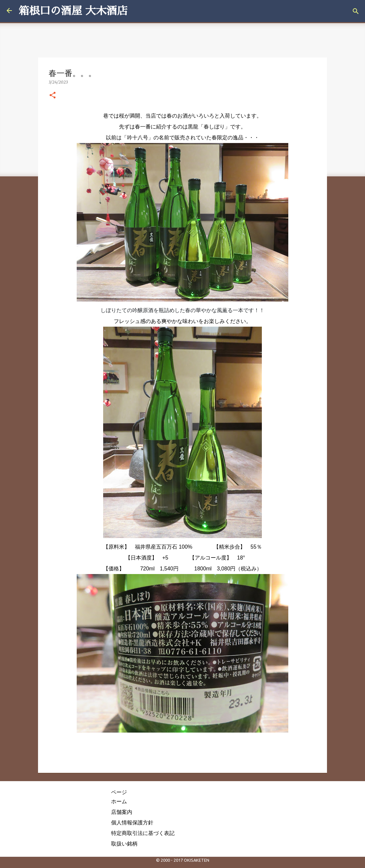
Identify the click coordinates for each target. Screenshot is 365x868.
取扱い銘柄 (124, 844)
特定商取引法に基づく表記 (143, 833)
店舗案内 (122, 812)
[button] (53, 95)
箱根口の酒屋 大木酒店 (73, 11)
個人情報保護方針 (132, 822)
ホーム (119, 801)
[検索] (356, 11)
